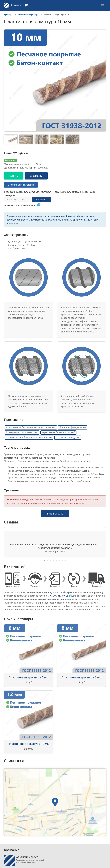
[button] (26, 5)
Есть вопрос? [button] (55, 514)
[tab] (45, 561)
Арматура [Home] (14, 5)
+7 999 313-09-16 (59, 596)
